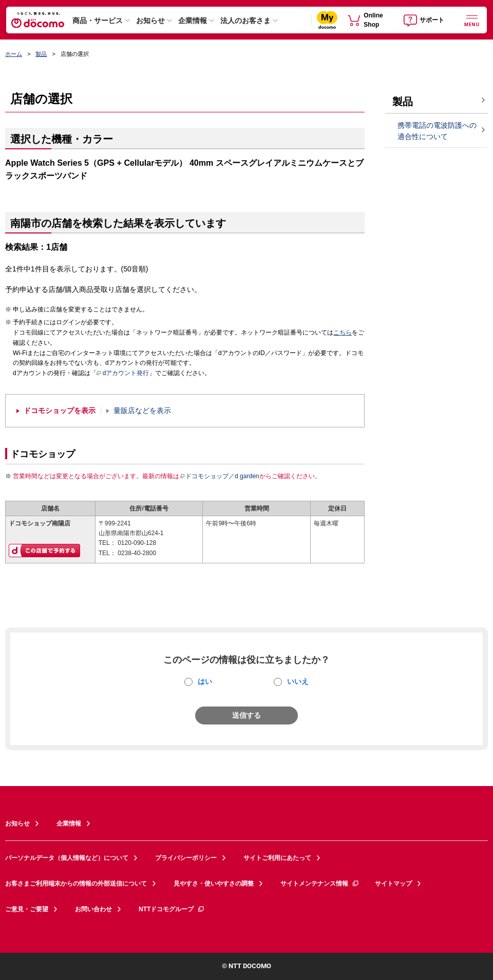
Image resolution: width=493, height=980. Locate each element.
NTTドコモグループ (172, 909)
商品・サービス (98, 21)
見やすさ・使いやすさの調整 (214, 884)
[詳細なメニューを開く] (472, 20)
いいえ (298, 681)
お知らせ (150, 21)
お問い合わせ (93, 909)
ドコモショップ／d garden (219, 476)
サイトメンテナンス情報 (320, 884)
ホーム (14, 54)
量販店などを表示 (142, 411)
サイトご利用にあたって (277, 858)
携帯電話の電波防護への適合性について (437, 131)
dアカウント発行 (123, 374)
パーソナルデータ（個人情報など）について (67, 858)
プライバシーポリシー (186, 858)
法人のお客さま (245, 21)
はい (205, 681)
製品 (41, 54)
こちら (343, 332)
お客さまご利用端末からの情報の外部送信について (76, 884)
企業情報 (193, 21)
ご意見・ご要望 (27, 909)
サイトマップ (393, 884)
